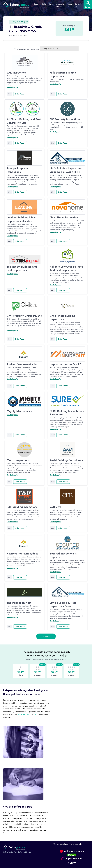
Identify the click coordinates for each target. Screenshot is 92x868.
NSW (20, 715)
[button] (52, 5)
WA (36, 715)
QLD (29, 715)
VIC (25, 715)
